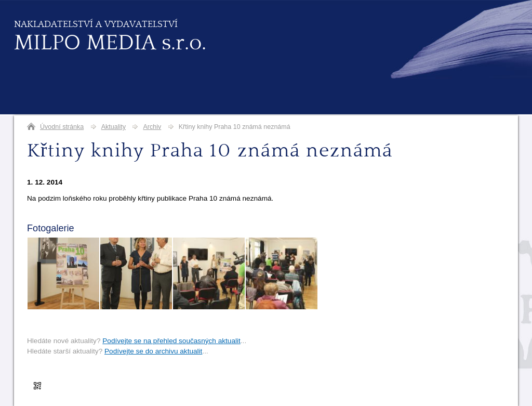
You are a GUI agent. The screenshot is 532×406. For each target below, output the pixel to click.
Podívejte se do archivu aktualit (153, 351)
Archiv (152, 127)
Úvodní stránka (62, 127)
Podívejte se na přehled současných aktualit (171, 341)
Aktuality (114, 127)
